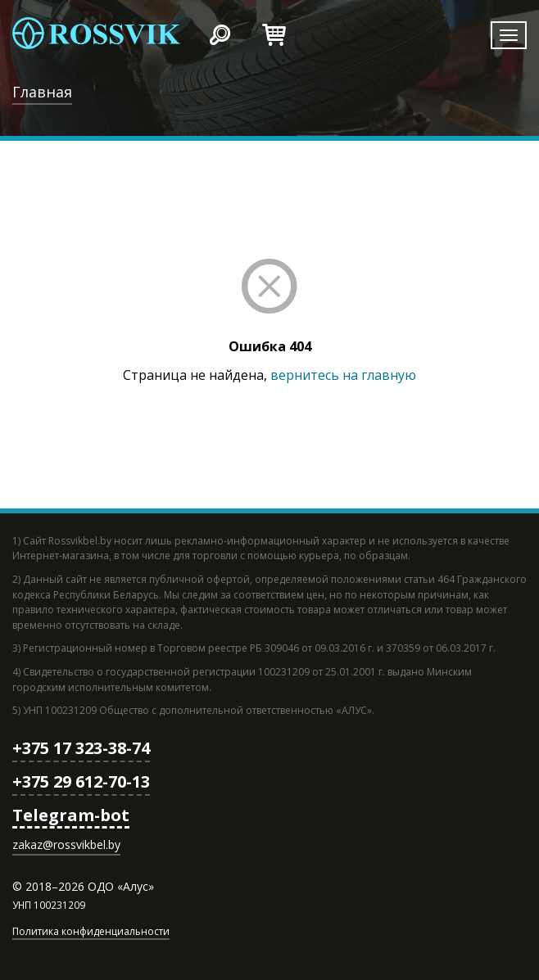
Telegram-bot (71, 815)
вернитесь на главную (343, 375)
